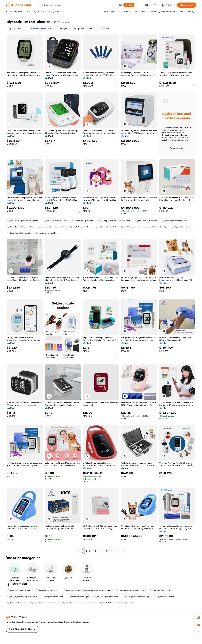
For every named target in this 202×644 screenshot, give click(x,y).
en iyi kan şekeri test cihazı (106, 597)
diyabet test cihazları (80, 227)
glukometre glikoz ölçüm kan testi (131, 590)
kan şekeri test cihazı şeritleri (20, 227)
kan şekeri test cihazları (146, 221)
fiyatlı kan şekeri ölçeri (79, 597)
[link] (198, 617)
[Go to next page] (123, 551)
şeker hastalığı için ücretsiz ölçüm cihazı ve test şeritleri (87, 590)
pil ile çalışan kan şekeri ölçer (137, 597)
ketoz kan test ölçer (17, 603)
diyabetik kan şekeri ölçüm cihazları (23, 221)
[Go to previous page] (79, 551)
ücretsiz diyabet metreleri (19, 233)
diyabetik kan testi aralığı (155, 227)
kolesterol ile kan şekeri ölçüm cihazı (79, 603)
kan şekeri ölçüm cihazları (55, 221)
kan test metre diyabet (106, 227)
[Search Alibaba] (78, 5)
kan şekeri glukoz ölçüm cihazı (45, 603)
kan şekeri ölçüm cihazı (83, 221)
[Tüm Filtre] (15, 29)
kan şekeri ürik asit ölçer (47, 233)
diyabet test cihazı (130, 227)
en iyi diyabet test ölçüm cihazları (22, 597)
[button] (121, 5)
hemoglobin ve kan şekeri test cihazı (114, 221)
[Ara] (129, 5)
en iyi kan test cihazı (160, 590)
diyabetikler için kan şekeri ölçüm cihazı (117, 603)
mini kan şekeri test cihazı (174, 221)
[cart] (155, 5)
